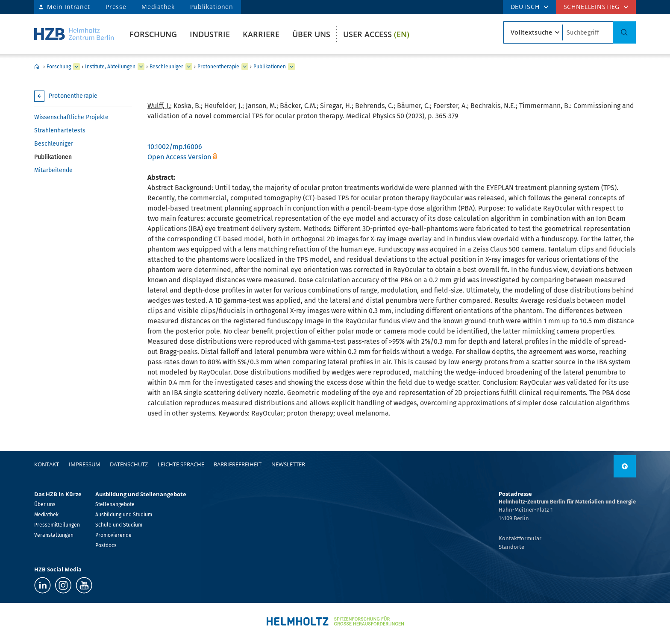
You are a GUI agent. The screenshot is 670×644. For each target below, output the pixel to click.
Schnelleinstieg (592, 7)
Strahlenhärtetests (60, 130)
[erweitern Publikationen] (291, 67)
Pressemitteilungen (57, 525)
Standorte (511, 547)
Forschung (153, 34)
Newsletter (288, 464)
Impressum (85, 464)
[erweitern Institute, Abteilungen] (141, 67)
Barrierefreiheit (238, 464)
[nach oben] (625, 466)
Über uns (311, 34)
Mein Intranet (69, 7)
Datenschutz (129, 464)
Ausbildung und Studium (124, 515)
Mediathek (158, 7)
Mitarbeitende (53, 170)
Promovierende (113, 535)
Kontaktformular (520, 538)
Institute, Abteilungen (110, 67)
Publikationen (212, 7)
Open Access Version (179, 157)
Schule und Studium (119, 525)
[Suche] (624, 32)
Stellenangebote (115, 504)
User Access (376, 34)
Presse (116, 7)
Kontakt (47, 464)
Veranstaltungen (54, 535)
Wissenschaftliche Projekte (71, 117)
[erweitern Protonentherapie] (245, 67)
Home (37, 67)
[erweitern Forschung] (76, 67)
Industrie (210, 34)
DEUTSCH (525, 7)
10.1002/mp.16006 (175, 147)
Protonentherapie (218, 67)
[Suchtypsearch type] (533, 32)
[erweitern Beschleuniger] (189, 67)
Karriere (261, 34)
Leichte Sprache (181, 464)
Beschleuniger (166, 67)
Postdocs (106, 545)
